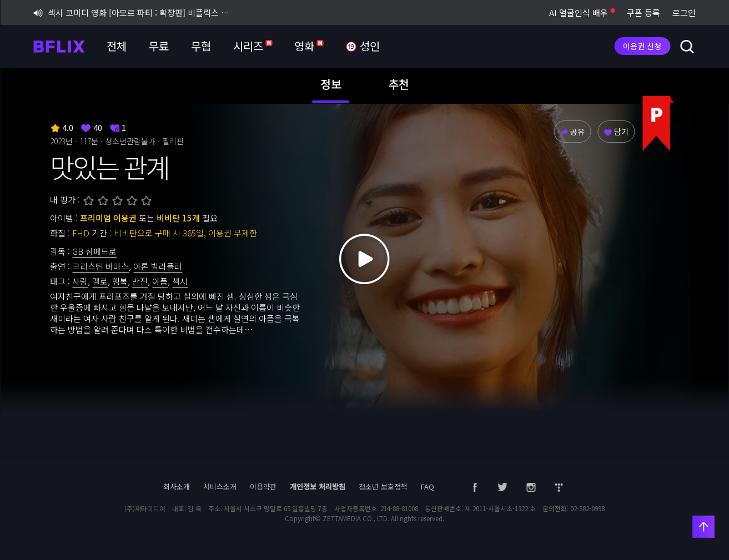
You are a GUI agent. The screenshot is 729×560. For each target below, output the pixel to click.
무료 (159, 46)
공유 (572, 132)
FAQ (428, 486)
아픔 (160, 281)
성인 (363, 46)
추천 (399, 84)
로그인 (684, 12)
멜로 (100, 281)
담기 (616, 132)
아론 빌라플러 (158, 266)
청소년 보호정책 (383, 486)
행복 (120, 281)
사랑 (80, 281)
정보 (331, 84)
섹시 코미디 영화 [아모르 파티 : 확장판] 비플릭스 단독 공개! (133, 12)
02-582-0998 (587, 508)
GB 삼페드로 (94, 251)
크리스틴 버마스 (100, 266)
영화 (309, 46)
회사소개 (177, 486)
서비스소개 (220, 486)
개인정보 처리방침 (318, 486)
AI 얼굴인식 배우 (582, 12)
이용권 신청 (642, 46)
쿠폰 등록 (643, 12)
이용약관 (263, 486)
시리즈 (253, 46)
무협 (201, 46)
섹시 (180, 281)
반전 (140, 281)
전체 (117, 46)
